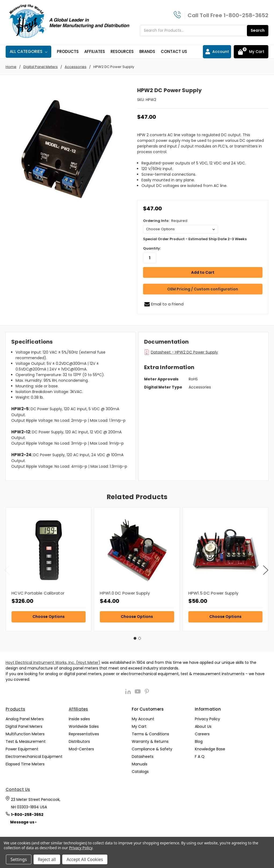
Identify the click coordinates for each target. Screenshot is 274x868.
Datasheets (143, 756)
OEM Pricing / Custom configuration (203, 289)
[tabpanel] (48, 569)
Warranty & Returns (150, 741)
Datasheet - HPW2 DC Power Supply (184, 352)
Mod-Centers (81, 748)
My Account (143, 718)
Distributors (79, 741)
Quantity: (152, 248)
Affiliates (95, 51)
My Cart (139, 726)
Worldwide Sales (84, 726)
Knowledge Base (210, 748)
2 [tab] (140, 638)
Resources (122, 51)
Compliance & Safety (152, 748)
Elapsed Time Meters (25, 763)
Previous (7, 570)
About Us (203, 726)
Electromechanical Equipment (34, 756)
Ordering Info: (165, 221)
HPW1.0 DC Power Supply (125, 593)
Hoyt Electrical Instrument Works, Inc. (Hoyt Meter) (53, 662)
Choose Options (49, 616)
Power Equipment (22, 748)
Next (266, 570)
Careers (202, 733)
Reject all (47, 859)
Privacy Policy (207, 718)
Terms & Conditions (150, 733)
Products (68, 51)
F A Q (200, 756)
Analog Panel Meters (25, 718)
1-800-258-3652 (246, 15)
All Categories (28, 51)
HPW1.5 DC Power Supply (213, 593)
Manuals (140, 763)
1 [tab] (135, 638)
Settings (19, 859)
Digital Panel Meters (24, 726)
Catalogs (140, 771)
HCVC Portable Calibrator (38, 593)
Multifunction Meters (25, 733)
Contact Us (174, 51)
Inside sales (79, 718)
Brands (147, 51)
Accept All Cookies (85, 859)
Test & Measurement (26, 741)
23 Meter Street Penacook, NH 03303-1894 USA (36, 803)
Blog (199, 741)
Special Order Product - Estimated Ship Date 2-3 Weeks (195, 239)
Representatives (84, 733)
